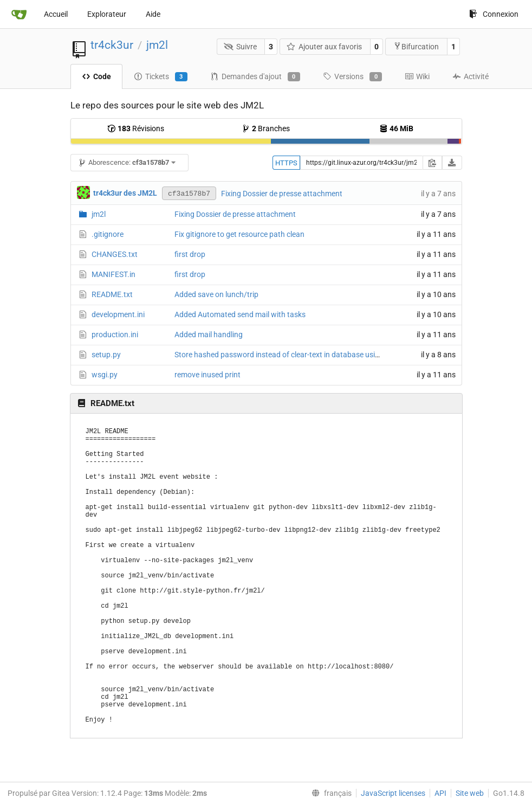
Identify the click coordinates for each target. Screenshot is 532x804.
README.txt (112, 294)
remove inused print (207, 375)
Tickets (161, 77)
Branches (266, 128)
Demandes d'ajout (255, 77)
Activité (471, 76)
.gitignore (108, 234)
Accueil (56, 14)
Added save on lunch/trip (216, 294)
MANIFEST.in (113, 274)
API (440, 793)
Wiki (417, 76)
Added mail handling (209, 335)
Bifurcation (416, 46)
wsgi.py (105, 375)
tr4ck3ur (112, 45)
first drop (190, 254)
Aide (153, 14)
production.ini (115, 335)
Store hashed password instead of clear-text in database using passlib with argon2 (313, 355)
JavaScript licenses (393, 793)
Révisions (136, 128)
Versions (352, 77)
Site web (470, 793)
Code (96, 76)
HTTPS (286, 163)
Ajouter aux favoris (325, 47)
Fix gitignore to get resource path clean (239, 234)
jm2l (157, 45)
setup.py (106, 355)
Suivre (240, 47)
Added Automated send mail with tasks (240, 314)
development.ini (118, 314)
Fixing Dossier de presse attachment (282, 194)
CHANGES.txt (115, 254)
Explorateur (107, 14)
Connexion (494, 14)
